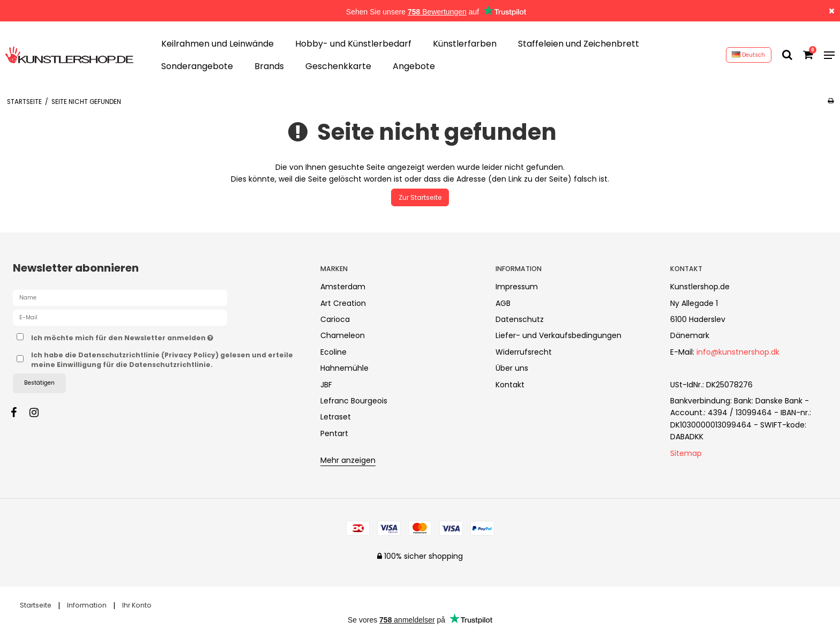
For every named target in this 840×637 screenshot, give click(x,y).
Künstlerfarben (465, 44)
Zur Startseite (420, 197)
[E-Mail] (120, 317)
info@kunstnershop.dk (738, 352)
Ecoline (333, 352)
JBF (326, 385)
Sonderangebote (197, 66)
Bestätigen (39, 383)
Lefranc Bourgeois (354, 401)
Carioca (335, 319)
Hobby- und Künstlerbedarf (353, 44)
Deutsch (748, 55)
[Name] (120, 297)
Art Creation (343, 303)
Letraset (336, 417)
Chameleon (343, 335)
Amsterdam (343, 287)
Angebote (414, 66)
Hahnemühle (344, 368)
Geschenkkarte (338, 66)
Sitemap (686, 453)
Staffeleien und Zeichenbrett (579, 44)
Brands (269, 66)
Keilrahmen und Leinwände (217, 44)
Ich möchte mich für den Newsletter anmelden (159, 336)
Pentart (334, 433)
